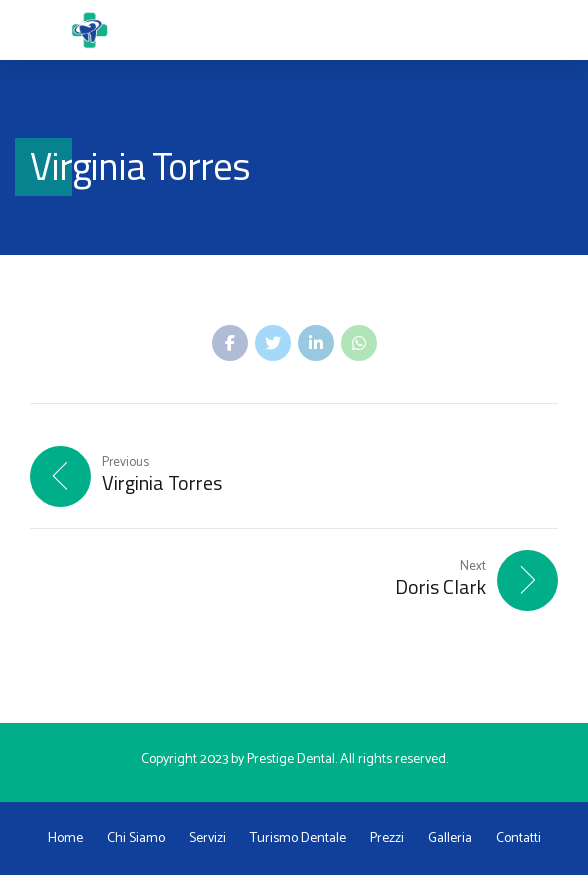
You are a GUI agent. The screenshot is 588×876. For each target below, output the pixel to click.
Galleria (450, 839)
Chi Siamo (136, 839)
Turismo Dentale (298, 839)
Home (65, 839)
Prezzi (387, 839)
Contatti (518, 839)
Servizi (207, 839)
